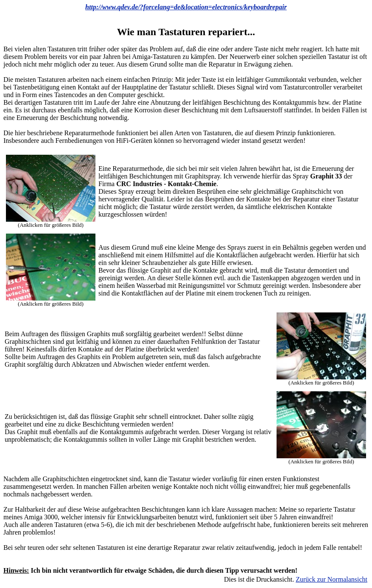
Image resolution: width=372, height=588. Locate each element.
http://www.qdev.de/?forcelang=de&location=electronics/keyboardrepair (186, 7)
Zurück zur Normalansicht (331, 579)
